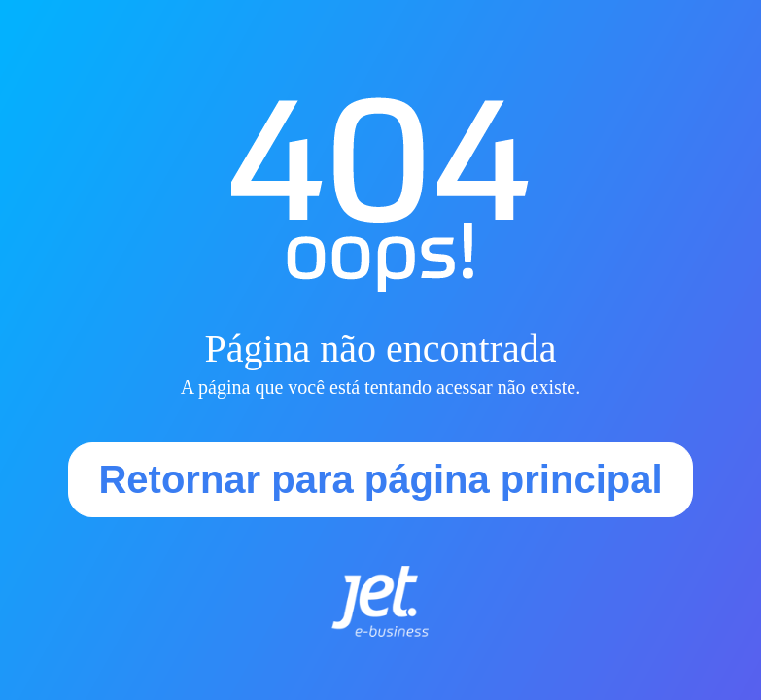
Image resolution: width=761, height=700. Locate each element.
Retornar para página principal (380, 479)
